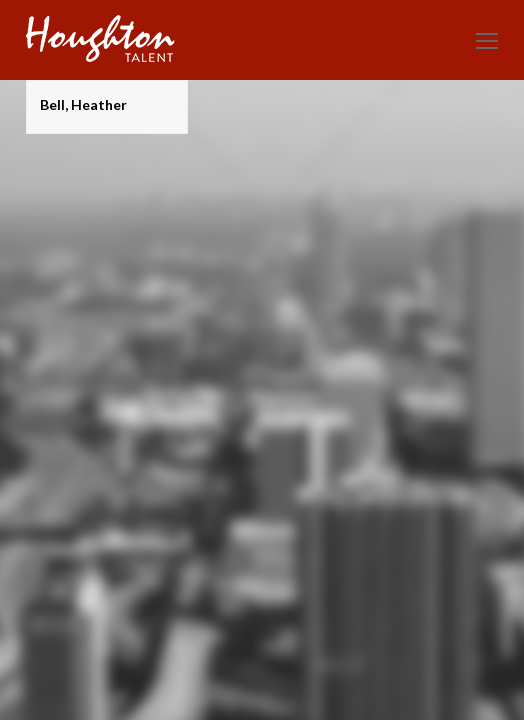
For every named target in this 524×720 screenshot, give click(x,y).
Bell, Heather (83, 104)
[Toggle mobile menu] (487, 40)
